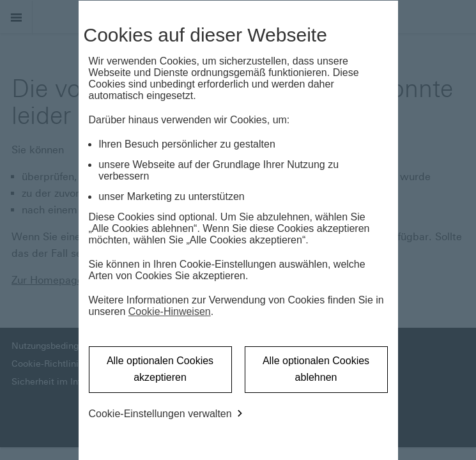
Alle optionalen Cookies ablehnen (316, 369)
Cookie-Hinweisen (170, 311)
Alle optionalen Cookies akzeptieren (160, 369)
